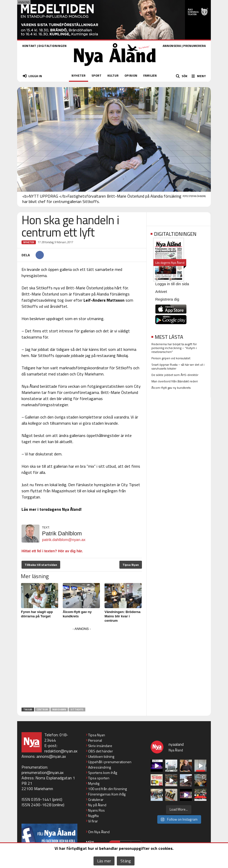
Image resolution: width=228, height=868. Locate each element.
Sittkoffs (77, 709)
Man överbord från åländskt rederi (175, 381)
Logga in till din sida (172, 284)
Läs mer (104, 861)
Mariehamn (59, 709)
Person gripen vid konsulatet (171, 358)
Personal (95, 740)
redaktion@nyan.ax (61, 751)
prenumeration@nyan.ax (43, 772)
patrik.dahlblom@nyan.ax (64, 540)
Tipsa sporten (99, 778)
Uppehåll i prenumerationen (110, 762)
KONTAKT (29, 46)
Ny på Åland (97, 805)
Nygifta (93, 816)
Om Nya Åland (99, 832)
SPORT (96, 75)
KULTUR (113, 75)
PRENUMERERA (194, 46)
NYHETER (79, 75)
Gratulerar (96, 799)
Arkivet (161, 292)
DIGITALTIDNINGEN (53, 46)
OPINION (131, 75)
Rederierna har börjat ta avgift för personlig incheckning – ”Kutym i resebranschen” (174, 348)
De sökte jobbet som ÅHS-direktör (175, 375)
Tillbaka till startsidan (41, 565)
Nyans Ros (96, 810)
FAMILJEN (150, 75)
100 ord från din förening (107, 789)
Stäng (126, 861)
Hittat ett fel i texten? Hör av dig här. (52, 551)
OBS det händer (101, 751)
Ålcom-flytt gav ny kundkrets (171, 388)
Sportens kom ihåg (103, 773)
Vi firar (93, 821)
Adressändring (100, 767)
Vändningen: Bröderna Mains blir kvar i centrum (122, 616)
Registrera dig (167, 299)
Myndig (94, 783)
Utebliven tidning (101, 756)
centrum (42, 709)
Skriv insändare (100, 746)
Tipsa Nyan (131, 565)
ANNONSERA (172, 46)
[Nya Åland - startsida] (115, 68)
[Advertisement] (82, 668)
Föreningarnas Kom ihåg (107, 794)
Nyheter (29, 242)
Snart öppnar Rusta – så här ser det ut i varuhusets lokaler (178, 366)
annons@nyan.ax (51, 756)
